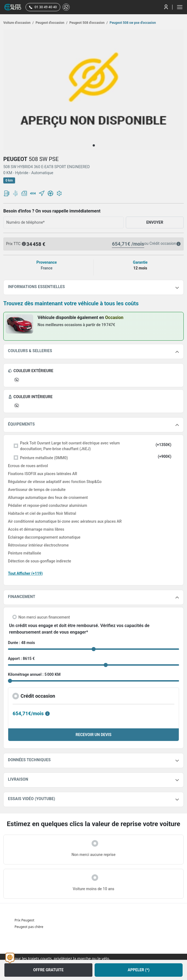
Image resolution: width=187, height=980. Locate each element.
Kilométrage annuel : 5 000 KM (34, 674)
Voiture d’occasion (19, 23)
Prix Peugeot (24, 920)
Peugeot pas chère (29, 927)
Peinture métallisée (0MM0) (44, 458)
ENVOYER (155, 222)
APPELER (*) (139, 970)
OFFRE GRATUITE (48, 970)
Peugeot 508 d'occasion (88, 23)
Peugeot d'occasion (51, 23)
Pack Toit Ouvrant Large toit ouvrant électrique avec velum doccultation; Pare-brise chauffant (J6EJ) (70, 446)
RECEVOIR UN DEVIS (94, 735)
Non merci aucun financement (44, 617)
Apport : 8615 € (21, 659)
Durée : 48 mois (21, 643)
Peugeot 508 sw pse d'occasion (132, 23)
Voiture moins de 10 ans (93, 889)
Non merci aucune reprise (94, 855)
